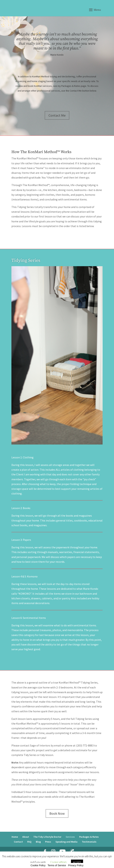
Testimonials (89, 842)
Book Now (57, 813)
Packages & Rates (89, 837)
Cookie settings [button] (58, 862)
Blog (38, 842)
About (26, 837)
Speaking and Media (66, 842)
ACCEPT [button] (77, 862)
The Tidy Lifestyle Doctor (47, 837)
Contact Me (57, 118)
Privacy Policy (76, 865)
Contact (18, 842)
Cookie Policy (38, 865)
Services (70, 837)
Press (48, 842)
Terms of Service (57, 865)
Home (15, 837)
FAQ (29, 842)
